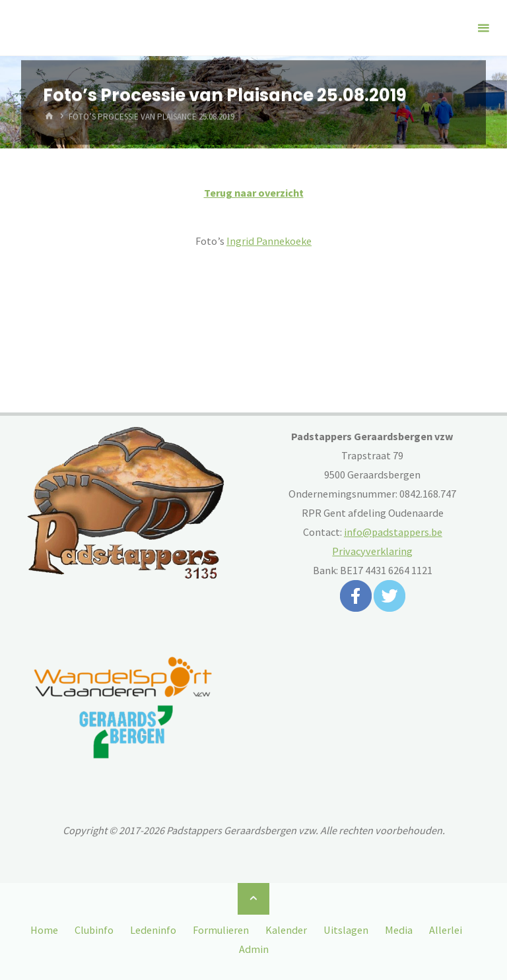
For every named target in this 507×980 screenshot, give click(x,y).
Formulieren (221, 930)
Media (399, 930)
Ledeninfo (153, 930)
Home (44, 930)
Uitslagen (346, 930)
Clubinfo (94, 930)
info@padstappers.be (393, 532)
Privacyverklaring (372, 551)
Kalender (286, 930)
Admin (254, 949)
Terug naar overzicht (254, 193)
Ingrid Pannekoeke (269, 241)
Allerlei (446, 930)
